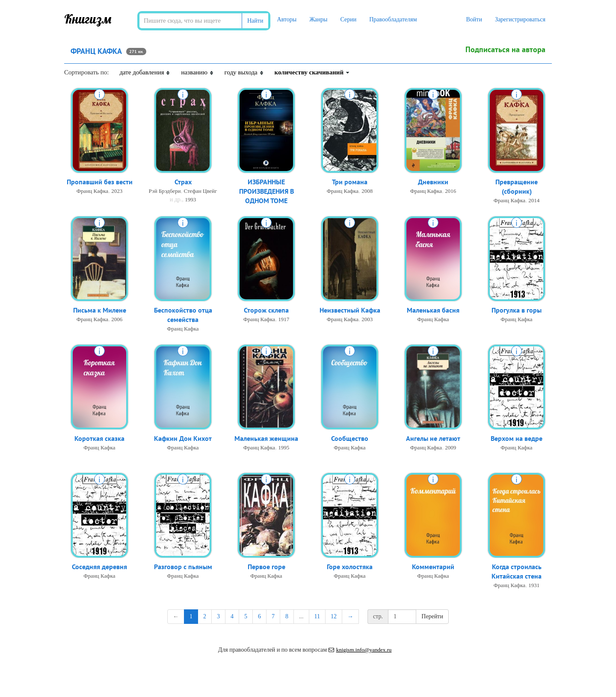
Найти (255, 21)
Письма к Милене (100, 310)
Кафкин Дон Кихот (183, 439)
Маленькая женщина (266, 439)
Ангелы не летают (433, 439)
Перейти (432, 616)
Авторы (287, 19)
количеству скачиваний (312, 72)
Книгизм (88, 19)
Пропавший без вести (100, 182)
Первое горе (267, 567)
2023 (117, 191)
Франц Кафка (92, 191)
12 (334, 616)
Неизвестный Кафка (350, 310)
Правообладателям (393, 19)
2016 (450, 191)
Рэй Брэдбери (165, 191)
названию (197, 72)
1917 (284, 320)
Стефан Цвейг (200, 191)
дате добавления (145, 72)
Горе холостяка (350, 567)
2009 (450, 448)
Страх (183, 182)
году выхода (244, 72)
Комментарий (433, 567)
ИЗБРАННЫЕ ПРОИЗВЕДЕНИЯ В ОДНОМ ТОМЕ (267, 192)
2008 (367, 191)
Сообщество (350, 439)
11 (317, 616)
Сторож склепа (266, 310)
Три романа (350, 182)
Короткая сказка (99, 439)
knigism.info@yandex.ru (360, 650)
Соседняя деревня (99, 567)
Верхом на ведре (517, 439)
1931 (534, 586)
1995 (284, 448)
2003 (367, 320)
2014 (534, 201)
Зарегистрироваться (520, 19)
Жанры (318, 19)
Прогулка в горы (517, 310)
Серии (348, 19)
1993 (190, 200)
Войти (474, 19)
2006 (117, 320)
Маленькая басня (433, 310)
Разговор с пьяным (183, 567)
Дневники (433, 182)
